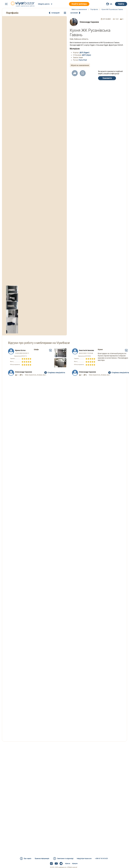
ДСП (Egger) (84, 52)
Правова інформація (42, 859)
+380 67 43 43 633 (101, 859)
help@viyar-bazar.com (84, 859)
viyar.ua (68, 864)
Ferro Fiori (83, 60)
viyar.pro (75, 864)
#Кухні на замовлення (80, 65)
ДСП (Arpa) (87, 55)
